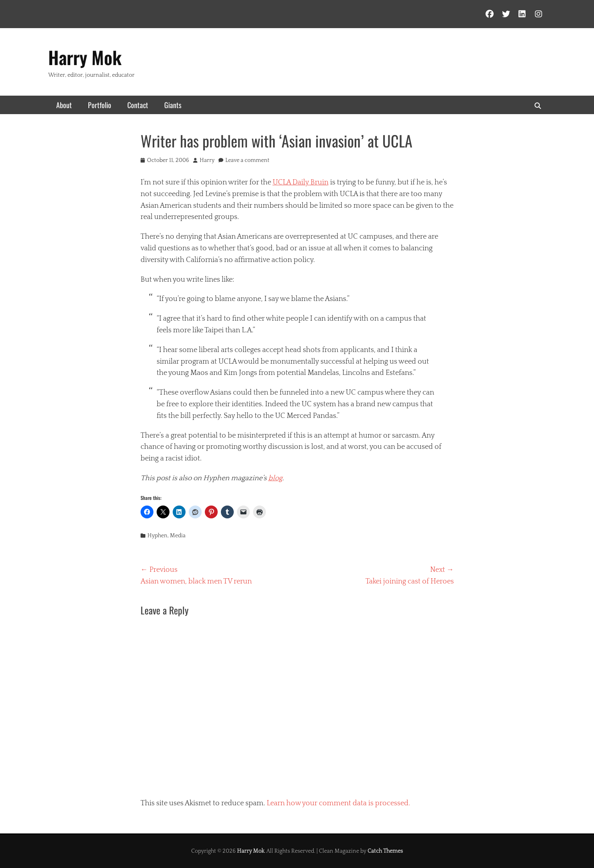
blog (275, 478)
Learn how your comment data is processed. (338, 803)
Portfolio (100, 105)
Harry (207, 160)
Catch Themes (385, 851)
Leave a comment (247, 160)
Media (178, 536)
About (64, 105)
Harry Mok (85, 57)
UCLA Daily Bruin (301, 182)
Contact (138, 105)
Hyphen (157, 536)
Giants (173, 105)
